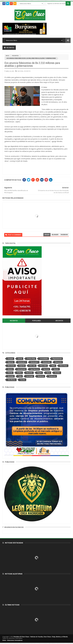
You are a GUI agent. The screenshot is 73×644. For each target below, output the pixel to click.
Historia (10, 369)
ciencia (20, 359)
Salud (48, 373)
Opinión (56, 369)
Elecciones (11, 366)
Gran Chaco (64, 366)
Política (19, 373)
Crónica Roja (31, 359)
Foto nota (32, 366)
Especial (22, 366)
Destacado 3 (35, 362)
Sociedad (11, 376)
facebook (64, 235)
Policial (10, 373)
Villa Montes (12, 380)
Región (39, 373)
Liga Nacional (34, 369)
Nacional (20, 71)
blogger (55, 235)
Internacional (21, 369)
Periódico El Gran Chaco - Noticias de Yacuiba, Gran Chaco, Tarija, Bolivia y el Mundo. (41, 637)
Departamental (57, 359)
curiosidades (44, 359)
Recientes (15, 56)
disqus (47, 235)
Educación (58, 362)
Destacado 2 (22, 362)
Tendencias (52, 376)
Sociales (57, 373)
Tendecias (41, 376)
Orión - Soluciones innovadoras (12, 640)
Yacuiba (23, 380)
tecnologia (30, 376)
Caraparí (10, 359)
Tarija (20, 376)
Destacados (47, 362)
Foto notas (43, 366)
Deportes (11, 362)
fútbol (53, 366)
